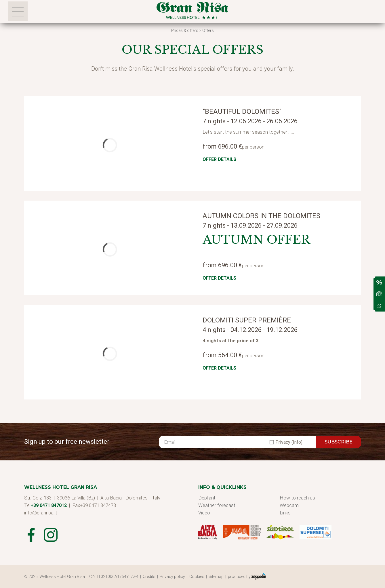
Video (204, 513)
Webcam (289, 505)
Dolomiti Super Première (247, 320)
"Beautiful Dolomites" (242, 112)
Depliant (207, 498)
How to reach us (297, 498)
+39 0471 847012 (49, 505)
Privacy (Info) (289, 442)
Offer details (219, 159)
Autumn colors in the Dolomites (261, 216)
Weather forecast (217, 505)
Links (285, 513)
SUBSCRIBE (339, 442)
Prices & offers (185, 30)
